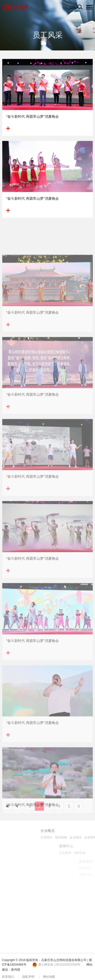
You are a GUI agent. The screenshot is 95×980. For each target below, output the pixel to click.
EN (73, 7)
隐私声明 (28, 977)
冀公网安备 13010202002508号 (56, 965)
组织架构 (83, 837)
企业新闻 (88, 853)
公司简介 (69, 837)
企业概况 (70, 831)
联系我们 (8, 977)
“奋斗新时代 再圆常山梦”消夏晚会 (32, 119)
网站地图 (49, 977)
